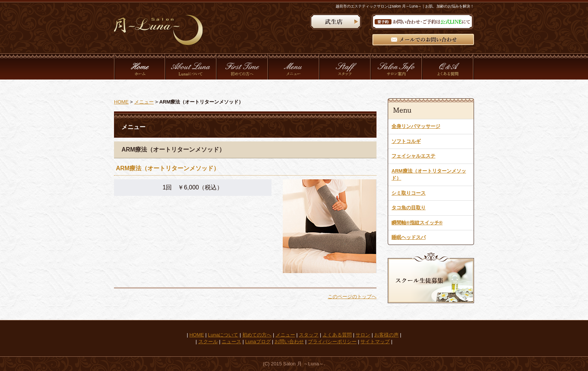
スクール (208, 342)
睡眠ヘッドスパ (409, 237)
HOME (121, 102)
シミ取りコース (409, 193)
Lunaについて (223, 335)
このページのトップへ (352, 297)
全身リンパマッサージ (416, 126)
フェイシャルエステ (413, 156)
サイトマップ (375, 342)
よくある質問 (337, 335)
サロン (363, 335)
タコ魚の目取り (409, 208)
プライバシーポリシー (332, 342)
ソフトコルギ (406, 141)
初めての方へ (257, 335)
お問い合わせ (289, 342)
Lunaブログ (258, 342)
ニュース (231, 342)
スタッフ (309, 335)
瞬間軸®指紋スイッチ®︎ (417, 223)
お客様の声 (386, 335)
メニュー (144, 102)
